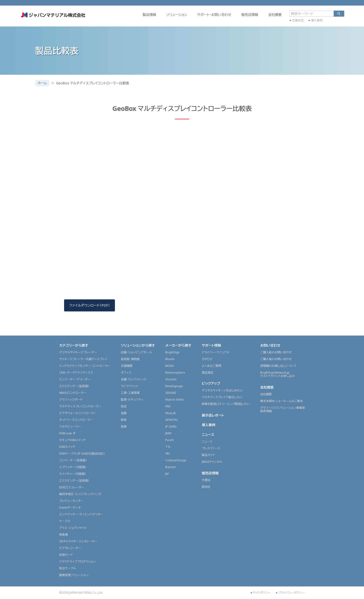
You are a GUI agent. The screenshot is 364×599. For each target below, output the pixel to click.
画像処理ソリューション (74, 575)
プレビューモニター (71, 501)
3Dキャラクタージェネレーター (78, 541)
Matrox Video (175, 400)
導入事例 (302, 23)
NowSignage (174, 386)
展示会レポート (213, 415)
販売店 (206, 487)
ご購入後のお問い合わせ (276, 359)
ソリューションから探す (138, 345)
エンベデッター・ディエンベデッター (81, 514)
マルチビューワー (70, 427)
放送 (124, 406)
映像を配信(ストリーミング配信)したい (226, 404)
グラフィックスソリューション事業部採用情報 (282, 409)
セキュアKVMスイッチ (73, 440)
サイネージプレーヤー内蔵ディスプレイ (83, 359)
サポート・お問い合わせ (199, 18)
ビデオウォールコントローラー (78, 413)
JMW (168, 433)
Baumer (171, 467)
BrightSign (172, 352)
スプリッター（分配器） (73, 467)
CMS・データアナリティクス (76, 373)
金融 (124, 413)
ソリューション (161, 18)
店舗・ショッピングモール (136, 352)
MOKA (170, 366)
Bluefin (170, 359)
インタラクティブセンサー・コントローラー (85, 366)
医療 (124, 427)
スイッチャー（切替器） (73, 474)
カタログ (207, 359)
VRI (167, 454)
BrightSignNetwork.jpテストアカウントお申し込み (277, 374)
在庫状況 (283, 23)
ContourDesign (176, 460)
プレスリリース (211, 448)
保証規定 (208, 373)
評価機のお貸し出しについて (278, 366)
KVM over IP (67, 433)
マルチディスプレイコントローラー (80, 406)
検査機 (64, 535)
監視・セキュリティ (132, 400)
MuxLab (171, 413)
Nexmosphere (175, 373)
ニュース (208, 434)
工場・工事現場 (130, 393)
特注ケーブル (68, 568)
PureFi (169, 440)
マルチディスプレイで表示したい (222, 397)
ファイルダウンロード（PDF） (89, 305)
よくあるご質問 (212, 366)
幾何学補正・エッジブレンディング (80, 494)
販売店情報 (235, 18)
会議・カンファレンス (133, 379)
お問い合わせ (270, 345)
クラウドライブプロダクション (78, 562)
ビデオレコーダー (70, 548)
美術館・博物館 (130, 359)
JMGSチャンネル (212, 462)
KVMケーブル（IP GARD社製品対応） (82, 454)
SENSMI (171, 393)
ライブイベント (129, 386)
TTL (168, 447)
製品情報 (134, 18)
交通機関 (126, 366)
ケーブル (65, 521)
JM (167, 474)
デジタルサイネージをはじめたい (222, 390)
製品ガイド (208, 455)
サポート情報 (212, 345)
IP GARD (171, 427)
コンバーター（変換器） (73, 460)
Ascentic (171, 379)
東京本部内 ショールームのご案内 (281, 401)
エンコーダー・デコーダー (75, 379)
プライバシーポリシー (292, 593)
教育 (124, 420)
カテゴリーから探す (74, 345)
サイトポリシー (262, 593)
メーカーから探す (178, 345)
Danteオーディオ (70, 508)
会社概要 (260, 18)
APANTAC (172, 420)
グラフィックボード (71, 400)
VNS (168, 406)
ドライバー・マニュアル (216, 352)
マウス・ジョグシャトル (73, 528)
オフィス (126, 373)
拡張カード (66, 555)
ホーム (43, 83)
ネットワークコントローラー (76, 420)
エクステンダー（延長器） (74, 386)
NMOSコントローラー (73, 393)
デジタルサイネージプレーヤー (78, 352)
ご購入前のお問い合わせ (276, 352)
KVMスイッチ (67, 447)
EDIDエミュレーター (72, 487)
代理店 (206, 480)
